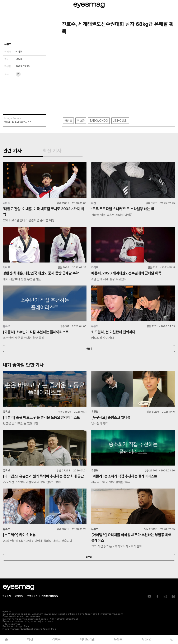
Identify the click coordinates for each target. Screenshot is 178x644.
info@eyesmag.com (111, 623)
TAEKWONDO (99, 121)
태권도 (68, 121)
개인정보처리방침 (50, 605)
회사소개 (7, 605)
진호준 (81, 121)
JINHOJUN (120, 121)
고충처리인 (32, 605)
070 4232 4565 (88, 623)
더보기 (89, 351)
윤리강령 (19, 605)
